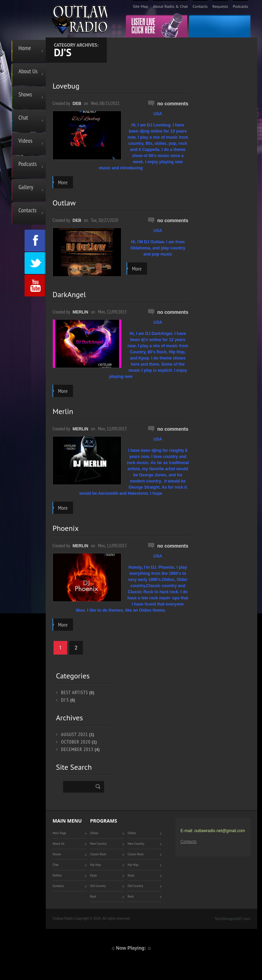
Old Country (98, 886)
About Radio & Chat (170, 6)
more (63, 182)
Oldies (94, 833)
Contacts (200, 6)
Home (25, 48)
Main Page (59, 833)
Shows (25, 94)
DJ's (65, 700)
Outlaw (64, 203)
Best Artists (75, 692)
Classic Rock (98, 854)
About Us (28, 71)
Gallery (26, 187)
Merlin (81, 312)
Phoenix (66, 528)
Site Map (140, 6)
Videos (25, 141)
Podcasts (240, 6)
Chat (23, 117)
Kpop (93, 875)
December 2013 (77, 749)
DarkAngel (69, 294)
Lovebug (66, 86)
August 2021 (75, 734)
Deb (77, 104)
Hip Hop (95, 865)
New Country (98, 844)
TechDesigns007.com (232, 919)
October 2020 (76, 742)
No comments (173, 104)
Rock (93, 896)
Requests (220, 6)
